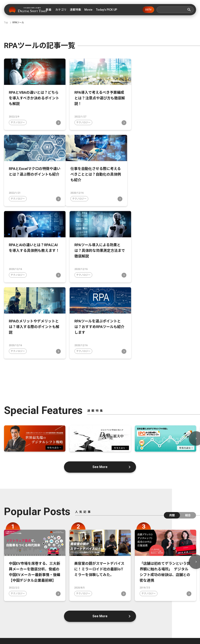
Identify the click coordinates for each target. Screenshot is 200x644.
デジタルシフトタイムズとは (35, 614)
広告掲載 (87, 621)
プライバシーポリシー (168, 614)
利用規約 (110, 621)
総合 (188, 439)
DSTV (148, 10)
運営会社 (109, 614)
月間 (172, 439)
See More (100, 390)
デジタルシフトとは (78, 614)
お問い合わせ (135, 614)
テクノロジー (18, 122)
